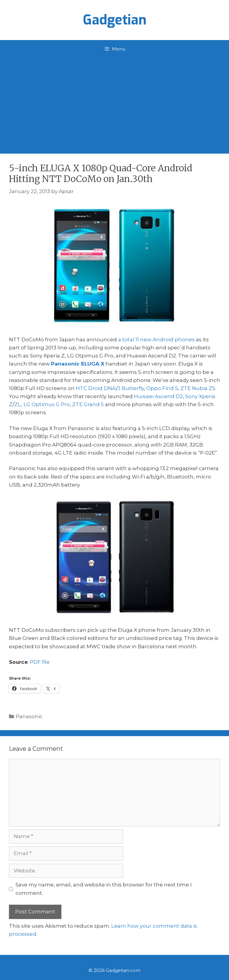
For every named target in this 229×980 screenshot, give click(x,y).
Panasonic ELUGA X (78, 364)
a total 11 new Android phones (156, 340)
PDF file (40, 662)
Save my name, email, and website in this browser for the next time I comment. (104, 889)
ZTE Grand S (88, 404)
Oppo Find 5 (162, 388)
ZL (18, 404)
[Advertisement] (114, 103)
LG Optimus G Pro (47, 404)
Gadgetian (115, 20)
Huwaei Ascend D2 (158, 396)
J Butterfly (131, 388)
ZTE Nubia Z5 (198, 388)
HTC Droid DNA (96, 388)
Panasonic (29, 716)
